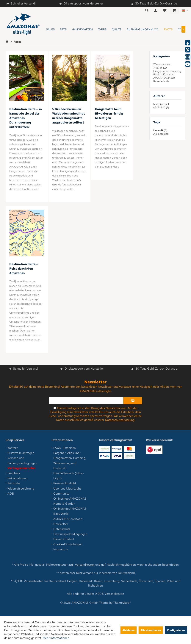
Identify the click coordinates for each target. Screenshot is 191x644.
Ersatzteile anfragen (21, 453)
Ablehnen (129, 630)
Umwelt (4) (160, 130)
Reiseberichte (161, 81)
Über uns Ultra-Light (67, 489)
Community (61, 494)
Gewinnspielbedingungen (70, 534)
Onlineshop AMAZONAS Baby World (70, 511)
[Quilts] (117, 30)
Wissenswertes (162, 64)
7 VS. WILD (160, 68)
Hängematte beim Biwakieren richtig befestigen (109, 114)
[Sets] (63, 30)
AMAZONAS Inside (164, 78)
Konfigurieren (176, 630)
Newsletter (61, 524)
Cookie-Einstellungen (68, 544)
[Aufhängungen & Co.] (143, 30)
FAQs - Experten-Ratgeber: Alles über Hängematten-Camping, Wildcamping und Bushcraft (70, 458)
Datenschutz (62, 529)
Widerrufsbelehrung (21, 489)
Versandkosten (85, 565)
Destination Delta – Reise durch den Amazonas (24, 269)
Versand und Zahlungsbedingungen (22, 460)
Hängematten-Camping (167, 71)
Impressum (61, 549)
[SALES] (50, 30)
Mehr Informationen (56, 638)
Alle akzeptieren (151, 630)
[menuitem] (174, 11)
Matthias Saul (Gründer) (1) (161, 106)
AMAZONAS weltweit (68, 519)
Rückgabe (14, 483)
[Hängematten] (82, 30)
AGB (11, 494)
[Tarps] (102, 30)
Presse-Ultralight (65, 483)
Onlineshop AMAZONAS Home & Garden (70, 501)
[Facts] (168, 30)
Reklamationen (17, 478)
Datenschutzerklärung (120, 420)
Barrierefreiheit (64, 539)
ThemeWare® (122, 603)
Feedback (14, 473)
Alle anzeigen (161, 134)
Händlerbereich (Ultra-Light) (69, 476)
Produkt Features (163, 74)
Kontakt (13, 448)
